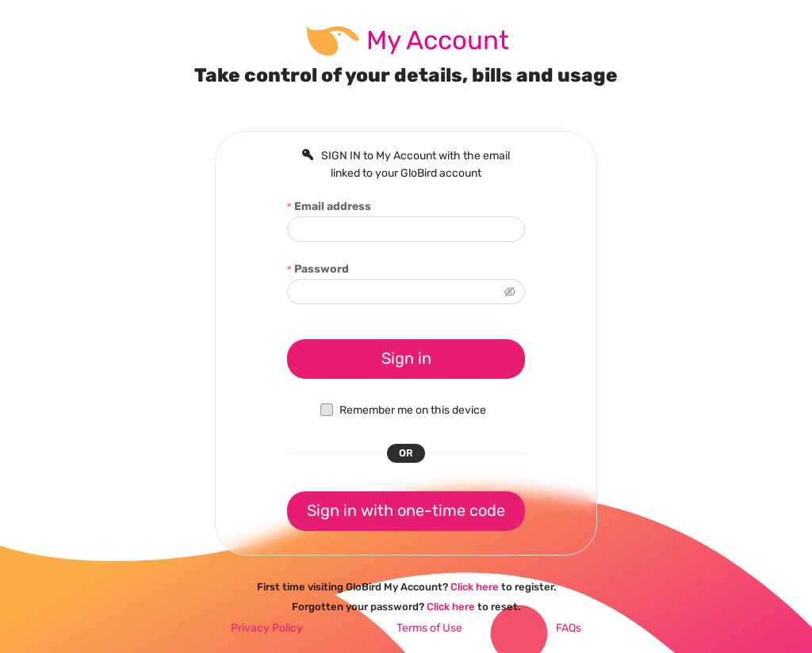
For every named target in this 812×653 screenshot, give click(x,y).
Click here (475, 587)
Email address (333, 206)
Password (322, 269)
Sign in (406, 358)
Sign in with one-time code (406, 510)
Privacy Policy (267, 628)
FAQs (569, 628)
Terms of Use (429, 628)
